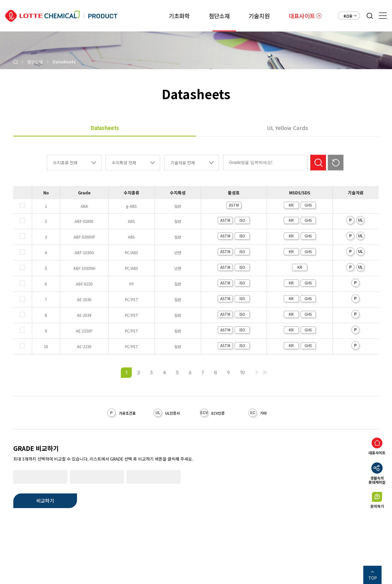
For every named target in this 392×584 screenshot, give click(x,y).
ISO (242, 220)
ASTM (234, 205)
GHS (308, 205)
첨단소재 (202, 16)
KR (291, 205)
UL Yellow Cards (287, 128)
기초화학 (153, 16)
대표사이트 (302, 16)
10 (242, 373)
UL (361, 220)
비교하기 (45, 500)
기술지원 (250, 16)
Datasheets (105, 128)
